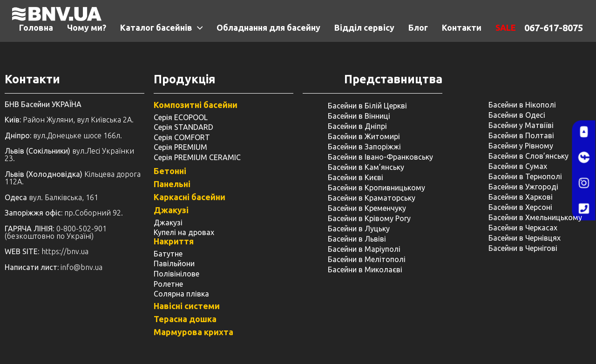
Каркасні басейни (190, 197)
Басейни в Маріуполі (364, 249)
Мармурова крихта (193, 332)
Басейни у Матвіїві (521, 125)
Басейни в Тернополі (525, 176)
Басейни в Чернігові (523, 248)
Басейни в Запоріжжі (364, 147)
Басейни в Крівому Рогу (369, 218)
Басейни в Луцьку (359, 229)
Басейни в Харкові (521, 197)
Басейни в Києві (356, 177)
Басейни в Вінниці (359, 116)
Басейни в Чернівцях (525, 238)
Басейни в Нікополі (522, 105)
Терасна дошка (185, 319)
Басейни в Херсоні (520, 207)
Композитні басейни (196, 105)
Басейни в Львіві (357, 239)
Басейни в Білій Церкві (367, 106)
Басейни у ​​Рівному (521, 146)
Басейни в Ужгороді (523, 187)
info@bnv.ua (81, 267)
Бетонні (170, 171)
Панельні (172, 184)
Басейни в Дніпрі (357, 126)
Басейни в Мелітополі (367, 259)
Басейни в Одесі (517, 115)
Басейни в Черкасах (523, 228)
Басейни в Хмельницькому (535, 217)
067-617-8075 (554, 28)
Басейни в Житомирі (364, 136)
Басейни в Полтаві (521, 135)
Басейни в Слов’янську (528, 156)
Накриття (174, 241)
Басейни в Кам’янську (366, 167)
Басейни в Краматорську (372, 198)
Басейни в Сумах (518, 166)
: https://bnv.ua (47, 251)
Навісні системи (187, 306)
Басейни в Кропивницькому (376, 188)
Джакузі (171, 210)
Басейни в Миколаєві (365, 270)
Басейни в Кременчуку (367, 208)
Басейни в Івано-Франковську (380, 157)
